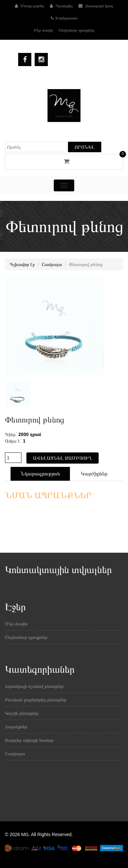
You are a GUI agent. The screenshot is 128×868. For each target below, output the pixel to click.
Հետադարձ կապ (96, 6)
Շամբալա (52, 264)
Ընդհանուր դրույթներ (76, 30)
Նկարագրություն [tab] (40, 474)
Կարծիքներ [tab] (94, 474)
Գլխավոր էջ (22, 264)
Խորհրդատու (64, 18)
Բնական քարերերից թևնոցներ (36, 700)
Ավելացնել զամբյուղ (63, 458)
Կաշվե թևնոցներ (22, 713)
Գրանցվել (61, 6)
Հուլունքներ (16, 727)
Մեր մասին (43, 30)
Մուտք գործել (30, 6)
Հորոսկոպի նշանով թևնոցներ (34, 686)
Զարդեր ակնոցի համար (29, 740)
